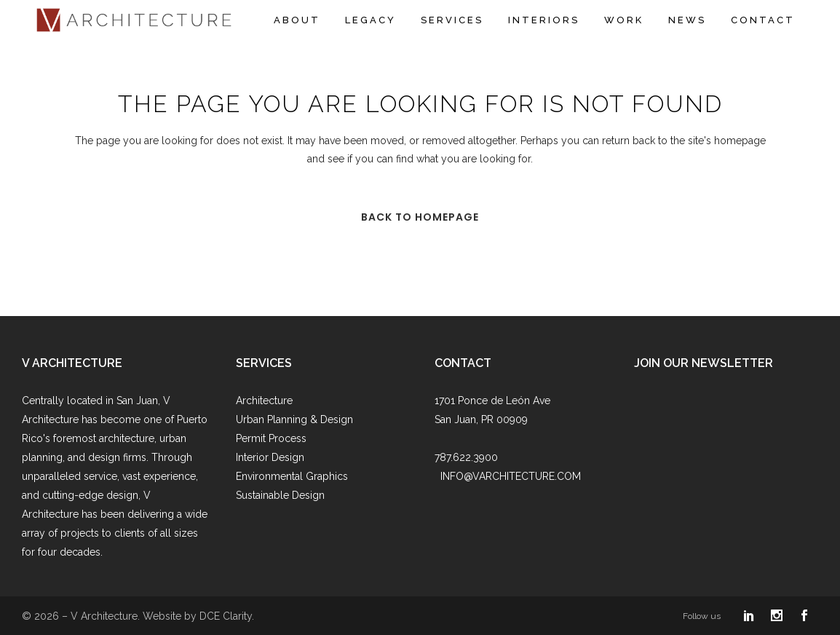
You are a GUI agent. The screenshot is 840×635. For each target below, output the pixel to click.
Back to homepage (420, 217)
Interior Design (270, 457)
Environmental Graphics (292, 476)
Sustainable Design (280, 495)
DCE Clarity (226, 616)
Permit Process (271, 438)
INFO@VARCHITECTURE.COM (511, 476)
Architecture (264, 401)
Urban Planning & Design (294, 419)
